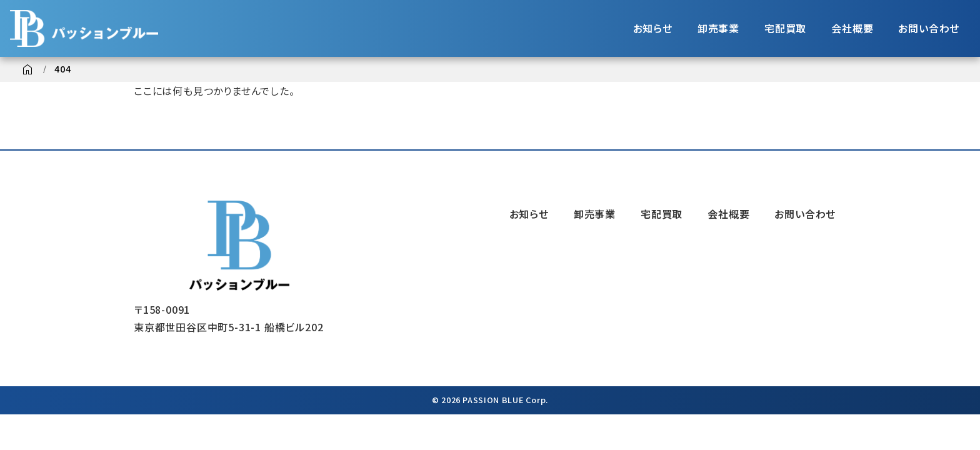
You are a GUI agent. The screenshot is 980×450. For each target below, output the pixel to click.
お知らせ (653, 28)
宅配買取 (785, 28)
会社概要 (852, 28)
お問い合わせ (929, 28)
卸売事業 (718, 28)
